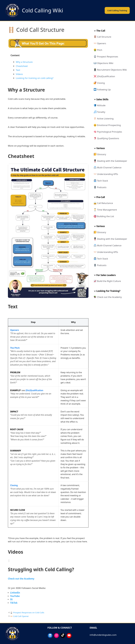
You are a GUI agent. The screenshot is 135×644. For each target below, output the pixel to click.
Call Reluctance (105, 203)
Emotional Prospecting (109, 125)
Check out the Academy (109, 297)
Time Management (107, 210)
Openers (15, 330)
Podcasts (102, 187)
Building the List (106, 216)
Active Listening (105, 119)
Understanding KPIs (108, 174)
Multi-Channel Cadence (109, 167)
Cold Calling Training (117, 10)
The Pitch (15, 348)
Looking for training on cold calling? (35, 78)
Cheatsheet (22, 66)
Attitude (101, 105)
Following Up (104, 90)
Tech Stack (103, 181)
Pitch (100, 50)
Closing (14, 485)
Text (18, 70)
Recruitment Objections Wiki (112, 70)
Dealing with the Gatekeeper (112, 161)
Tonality (101, 112)
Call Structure (104, 37)
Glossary (102, 154)
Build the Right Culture (109, 281)
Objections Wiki (105, 63)
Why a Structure (24, 62)
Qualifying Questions (108, 138)
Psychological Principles (109, 132)
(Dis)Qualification (34, 390)
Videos (19, 74)
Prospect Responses (108, 57)
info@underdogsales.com (103, 635)
